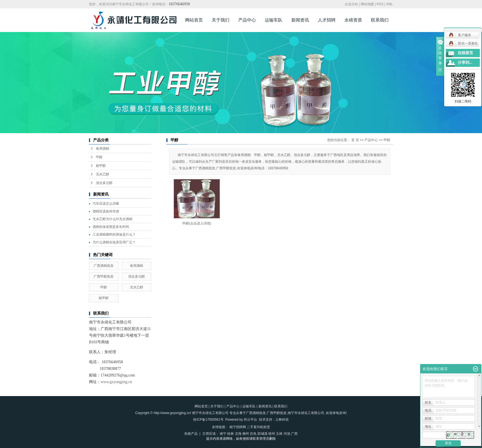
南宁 (223, 434)
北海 (238, 434)
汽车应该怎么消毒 (106, 204)
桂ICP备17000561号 (208, 420)
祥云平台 (250, 420)
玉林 (279, 434)
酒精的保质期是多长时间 (111, 227)
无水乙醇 (103, 174)
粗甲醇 (101, 166)
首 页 (355, 140)
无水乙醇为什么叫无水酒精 (112, 219)
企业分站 (351, 4)
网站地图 (367, 4)
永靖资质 (353, 20)
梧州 (272, 434)
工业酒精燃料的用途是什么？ (114, 234)
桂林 (230, 434)
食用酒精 (103, 149)
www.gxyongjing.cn (116, 382)
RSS (380, 4)
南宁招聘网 (238, 427)
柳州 (246, 434)
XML (390, 4)
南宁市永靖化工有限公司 (306, 413)
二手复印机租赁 (258, 427)
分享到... (465, 63)
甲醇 (99, 157)
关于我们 (221, 20)
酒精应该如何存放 (106, 211)
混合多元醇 (104, 183)
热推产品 (191, 434)
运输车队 (274, 20)
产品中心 (247, 20)
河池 (287, 434)
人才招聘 (327, 20)
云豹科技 (282, 420)
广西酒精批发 (104, 266)
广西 (294, 434)
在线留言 (465, 53)
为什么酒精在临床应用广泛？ (114, 242)
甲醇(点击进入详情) (197, 223)
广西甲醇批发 (104, 276)
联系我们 (380, 20)
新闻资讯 (300, 20)
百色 (253, 434)
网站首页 (194, 20)
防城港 (263, 434)
